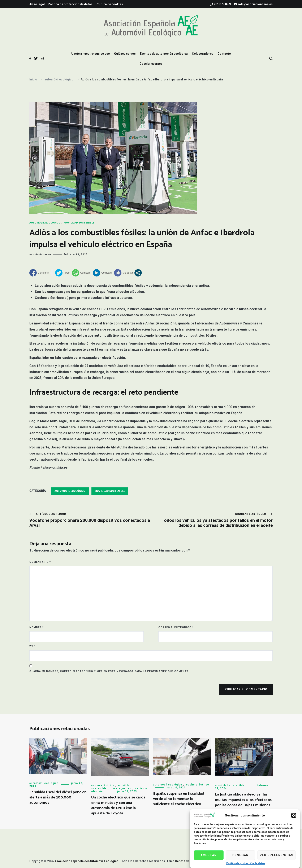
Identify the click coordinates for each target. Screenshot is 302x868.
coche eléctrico (103, 785)
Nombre (36, 627)
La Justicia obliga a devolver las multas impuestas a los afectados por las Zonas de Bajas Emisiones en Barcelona (243, 802)
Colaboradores (203, 54)
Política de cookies (109, 4)
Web (32, 646)
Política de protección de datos (246, 863)
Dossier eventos (151, 64)
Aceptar (209, 855)
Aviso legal (37, 4)
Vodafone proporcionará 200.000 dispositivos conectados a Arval (90, 520)
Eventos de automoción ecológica (164, 54)
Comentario (40, 562)
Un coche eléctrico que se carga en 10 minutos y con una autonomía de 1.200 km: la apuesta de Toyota (118, 805)
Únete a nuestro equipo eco (91, 54)
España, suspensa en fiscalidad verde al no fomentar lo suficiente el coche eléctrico (179, 799)
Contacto (224, 54)
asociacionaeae (40, 254)
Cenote (180, 861)
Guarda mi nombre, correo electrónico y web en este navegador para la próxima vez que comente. (109, 671)
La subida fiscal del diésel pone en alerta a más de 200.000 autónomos (58, 797)
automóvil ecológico (45, 223)
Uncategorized (121, 788)
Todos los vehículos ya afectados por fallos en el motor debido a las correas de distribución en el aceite (212, 520)
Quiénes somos (125, 54)
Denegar (240, 855)
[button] (294, 815)
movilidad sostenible (79, 223)
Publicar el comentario (246, 689)
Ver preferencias (277, 855)
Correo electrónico (176, 627)
